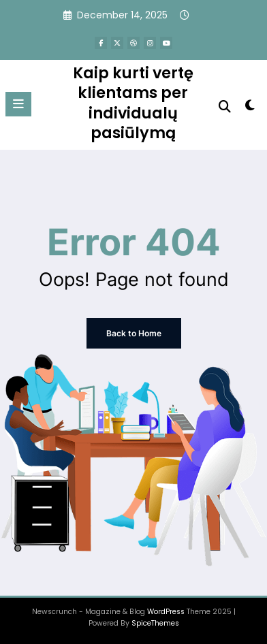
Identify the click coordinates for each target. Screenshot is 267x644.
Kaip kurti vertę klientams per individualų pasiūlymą (133, 103)
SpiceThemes (155, 623)
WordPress (166, 612)
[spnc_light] (250, 108)
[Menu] (18, 104)
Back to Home (134, 333)
